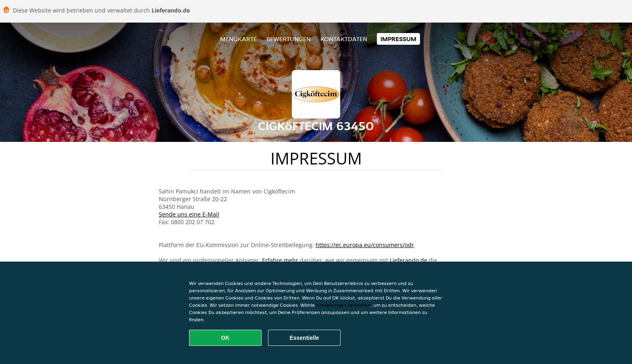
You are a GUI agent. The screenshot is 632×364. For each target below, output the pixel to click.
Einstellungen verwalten (343, 305)
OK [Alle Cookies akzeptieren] (226, 338)
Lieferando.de (409, 260)
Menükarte (238, 39)
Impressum (398, 39)
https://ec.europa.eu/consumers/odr (365, 245)
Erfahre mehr (280, 260)
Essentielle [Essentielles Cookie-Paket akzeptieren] (304, 338)
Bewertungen (289, 39)
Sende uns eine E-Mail (189, 214)
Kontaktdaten (344, 39)
